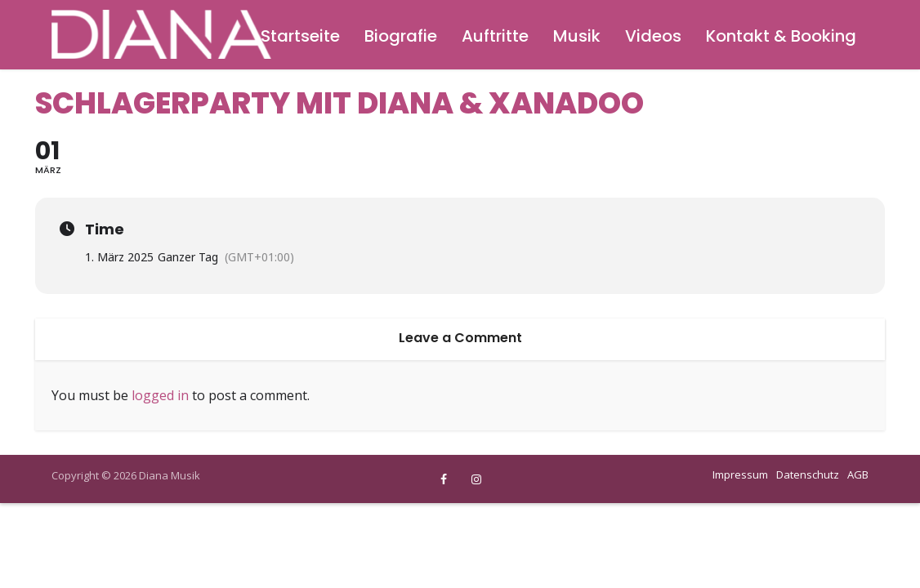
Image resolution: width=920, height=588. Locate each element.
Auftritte (495, 36)
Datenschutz (808, 474)
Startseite (300, 36)
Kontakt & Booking (781, 36)
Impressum (740, 474)
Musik (577, 36)
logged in (160, 395)
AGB (858, 474)
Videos (653, 36)
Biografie (401, 36)
